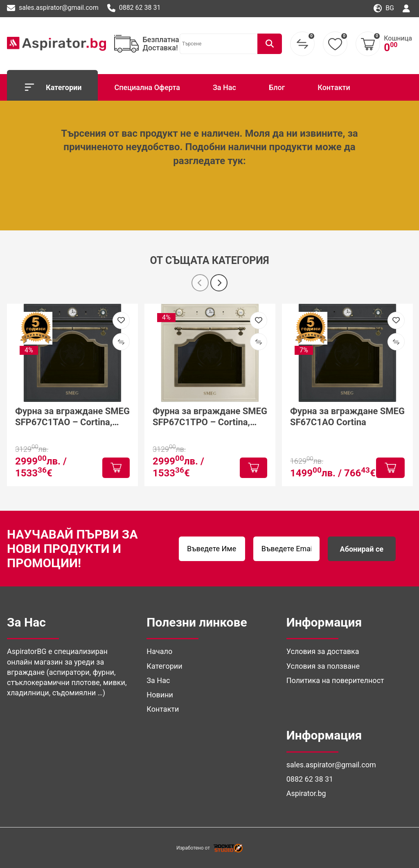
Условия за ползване (323, 666)
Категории (52, 87)
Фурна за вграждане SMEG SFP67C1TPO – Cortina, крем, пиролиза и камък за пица (210, 417)
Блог (277, 87)
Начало (159, 651)
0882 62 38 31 (134, 8)
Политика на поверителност (335, 680)
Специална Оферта (147, 87)
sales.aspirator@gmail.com (53, 8)
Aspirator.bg (306, 793)
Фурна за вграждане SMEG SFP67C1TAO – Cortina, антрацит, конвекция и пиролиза (72, 417)
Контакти (334, 87)
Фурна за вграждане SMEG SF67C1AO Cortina (347, 416)
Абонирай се (362, 549)
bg (384, 8)
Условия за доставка (323, 651)
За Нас (224, 87)
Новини (160, 695)
